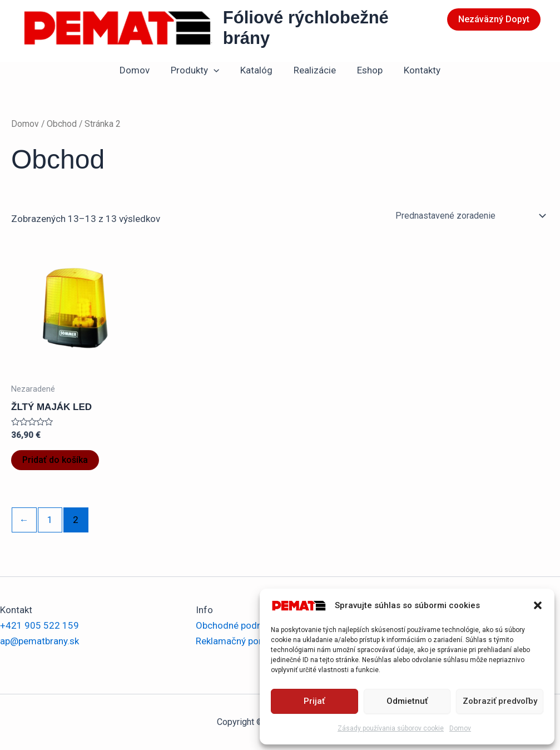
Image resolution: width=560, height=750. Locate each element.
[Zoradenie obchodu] (470, 216)
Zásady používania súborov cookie (391, 728)
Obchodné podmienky (241, 625)
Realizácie (314, 70)
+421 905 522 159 (39, 625)
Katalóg (257, 70)
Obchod (62, 124)
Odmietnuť (407, 701)
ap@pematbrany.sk (39, 641)
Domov (460, 728)
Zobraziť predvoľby (500, 701)
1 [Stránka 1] (50, 520)
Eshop (366, 70)
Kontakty (417, 70)
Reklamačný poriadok (240, 641)
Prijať (314, 701)
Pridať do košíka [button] (55, 460)
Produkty (198, 70)
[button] (538, 605)
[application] (217, 70)
